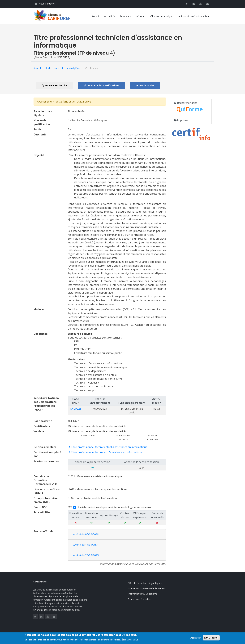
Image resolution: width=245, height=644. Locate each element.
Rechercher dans (190, 108)
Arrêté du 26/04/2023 (86, 555)
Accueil (96, 16)
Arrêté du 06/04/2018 (86, 534)
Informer (141, 16)
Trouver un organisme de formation (154, 588)
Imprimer (181, 120)
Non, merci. (211, 638)
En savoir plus (130, 640)
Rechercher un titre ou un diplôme (63, 68)
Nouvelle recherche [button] (54, 85)
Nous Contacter (45, 4)
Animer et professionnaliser (194, 16)
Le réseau (126, 16)
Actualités (110, 16)
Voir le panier (145, 85)
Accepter (196, 638)
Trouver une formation (147, 599)
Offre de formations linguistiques (152, 583)
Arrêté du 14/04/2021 (86, 545)
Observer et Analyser (162, 16)
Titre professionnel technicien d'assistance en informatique (105, 452)
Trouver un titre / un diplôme (150, 594)
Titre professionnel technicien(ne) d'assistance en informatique (107, 447)
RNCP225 (76, 409)
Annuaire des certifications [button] (101, 85)
